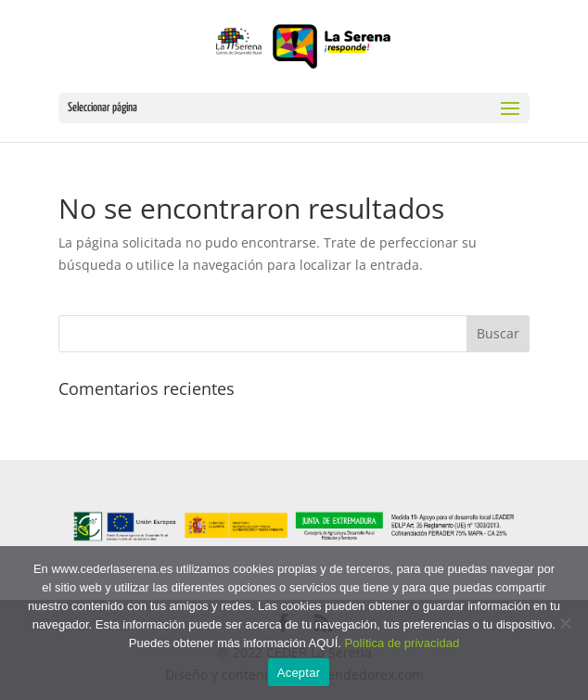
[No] (565, 623)
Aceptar (299, 673)
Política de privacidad (403, 643)
